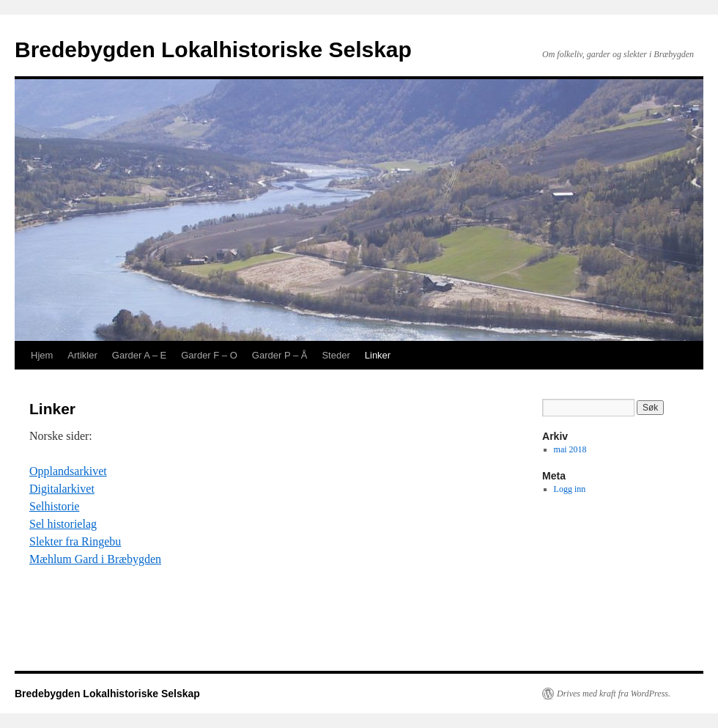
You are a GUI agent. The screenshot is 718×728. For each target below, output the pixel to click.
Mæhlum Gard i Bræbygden (95, 559)
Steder (336, 355)
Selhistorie (54, 506)
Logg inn (570, 489)
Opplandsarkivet (68, 471)
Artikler (82, 355)
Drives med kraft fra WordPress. (614, 694)
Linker (378, 355)
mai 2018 (570, 449)
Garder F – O (209, 355)
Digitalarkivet (62, 489)
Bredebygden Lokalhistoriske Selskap (213, 49)
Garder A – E (139, 355)
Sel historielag (63, 524)
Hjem (42, 355)
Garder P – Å (280, 355)
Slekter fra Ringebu (75, 541)
